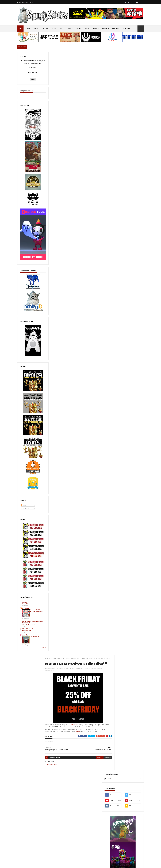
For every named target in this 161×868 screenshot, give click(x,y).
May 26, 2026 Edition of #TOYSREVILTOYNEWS (33, 571)
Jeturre (24, 558)
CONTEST (116, 29)
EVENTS (96, 29)
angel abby (25, 595)
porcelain (76, 56)
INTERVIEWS (127, 29)
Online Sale (69, 56)
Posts (24, 476)
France (62, 56)
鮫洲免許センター (27, 590)
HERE (83, 137)
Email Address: (28, 77)
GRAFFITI (106, 29)
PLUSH (87, 29)
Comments (25, 479)
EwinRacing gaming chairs (128, 331)
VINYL (36, 29)
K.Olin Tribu (72, 130)
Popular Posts (136, 499)
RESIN (54, 29)
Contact (25, 2)
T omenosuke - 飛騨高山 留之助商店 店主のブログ (29, 581)
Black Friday (56, 56)
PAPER (79, 29)
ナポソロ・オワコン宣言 (28, 584)
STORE (28, 29)
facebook (104, 162)
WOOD (70, 29)
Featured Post (120, 499)
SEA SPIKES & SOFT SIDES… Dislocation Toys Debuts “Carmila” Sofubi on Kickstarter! (84, 809)
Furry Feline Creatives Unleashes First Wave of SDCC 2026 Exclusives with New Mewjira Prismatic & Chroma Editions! (127, 510)
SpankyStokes (83, 56)
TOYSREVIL (26, 566)
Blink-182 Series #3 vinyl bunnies (124, 782)
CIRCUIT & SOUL (33, 597)
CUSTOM (45, 29)
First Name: (28, 72)
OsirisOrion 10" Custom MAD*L (81, 821)
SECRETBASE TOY (28, 589)
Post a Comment (51, 169)
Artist (50, 56)
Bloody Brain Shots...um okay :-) (124, 773)
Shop (31, 2)
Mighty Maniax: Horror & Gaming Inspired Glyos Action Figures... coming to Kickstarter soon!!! (128, 816)
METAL (62, 29)
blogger (96, 162)
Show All (35, 607)
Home (19, 2)
